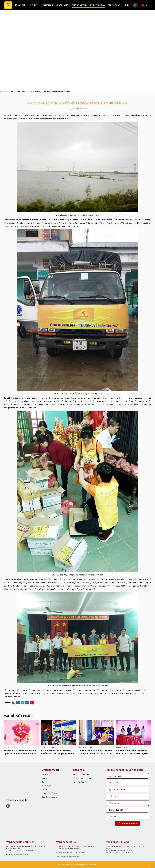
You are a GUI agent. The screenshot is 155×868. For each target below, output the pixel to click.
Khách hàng (62, 5)
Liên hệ (127, 5)
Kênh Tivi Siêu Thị (80, 782)
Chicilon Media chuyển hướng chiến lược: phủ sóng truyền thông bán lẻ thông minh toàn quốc (58, 752)
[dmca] (14, 818)
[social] (8, 806)
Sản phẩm (48, 5)
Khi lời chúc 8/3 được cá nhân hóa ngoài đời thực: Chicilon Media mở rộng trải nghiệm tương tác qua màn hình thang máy (21, 752)
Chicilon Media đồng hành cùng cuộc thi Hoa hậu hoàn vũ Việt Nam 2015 (133, 752)
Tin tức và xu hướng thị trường (88, 5)
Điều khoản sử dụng (49, 797)
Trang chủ (20, 5)
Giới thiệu (34, 5)
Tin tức (45, 782)
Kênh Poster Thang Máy (83, 778)
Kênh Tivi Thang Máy (81, 774)
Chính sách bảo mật (50, 793)
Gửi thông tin (127, 823)
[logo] (14, 776)
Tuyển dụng (114, 5)
